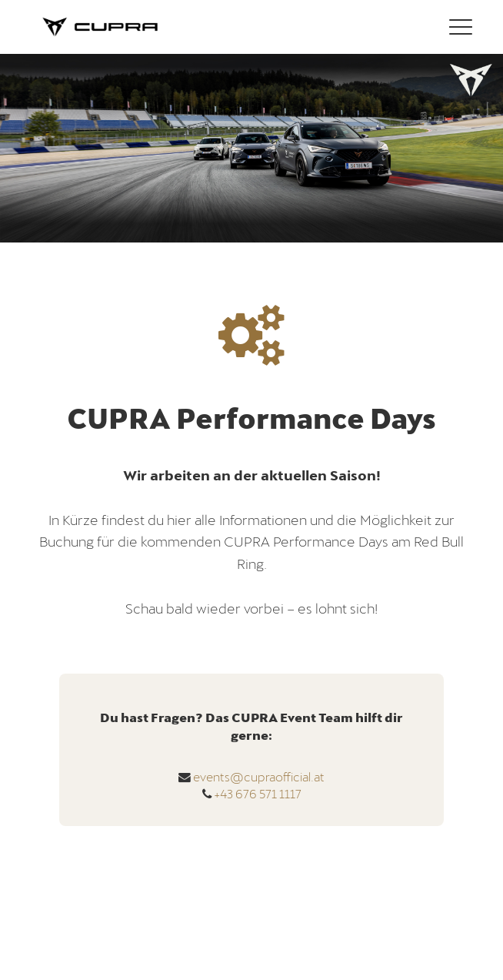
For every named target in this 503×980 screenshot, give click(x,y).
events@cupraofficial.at (259, 776)
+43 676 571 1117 (258, 793)
